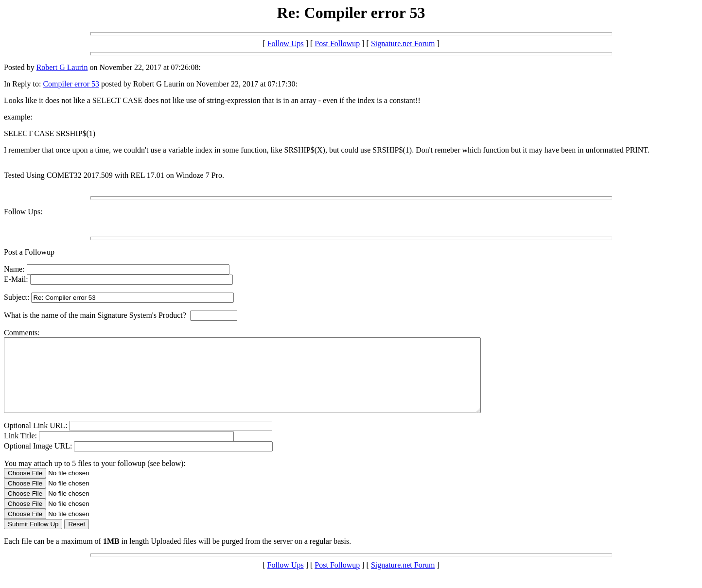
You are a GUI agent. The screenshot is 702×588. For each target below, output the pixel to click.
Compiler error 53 (71, 84)
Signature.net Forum (403, 43)
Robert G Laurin (62, 67)
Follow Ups (286, 43)
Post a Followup (29, 252)
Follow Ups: (23, 212)
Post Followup (337, 43)
